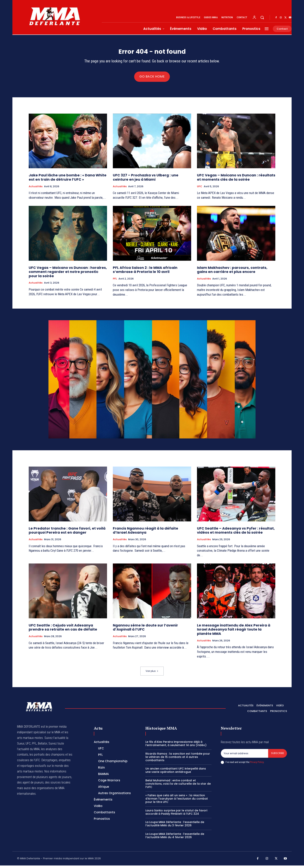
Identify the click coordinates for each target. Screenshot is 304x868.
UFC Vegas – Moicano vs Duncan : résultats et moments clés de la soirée (236, 180)
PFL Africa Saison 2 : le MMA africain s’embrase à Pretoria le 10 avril (145, 272)
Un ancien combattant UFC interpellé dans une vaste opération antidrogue (176, 773)
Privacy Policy (257, 765)
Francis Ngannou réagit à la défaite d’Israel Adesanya (146, 533)
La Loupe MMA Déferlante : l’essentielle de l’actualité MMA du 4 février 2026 (175, 838)
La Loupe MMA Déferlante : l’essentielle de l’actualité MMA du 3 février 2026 (175, 826)
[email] (244, 756)
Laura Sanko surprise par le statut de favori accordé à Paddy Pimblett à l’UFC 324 (176, 814)
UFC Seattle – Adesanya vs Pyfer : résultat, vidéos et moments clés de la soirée (236, 533)
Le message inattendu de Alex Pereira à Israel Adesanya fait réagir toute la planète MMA (234, 632)
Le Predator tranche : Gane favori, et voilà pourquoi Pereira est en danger (67, 533)
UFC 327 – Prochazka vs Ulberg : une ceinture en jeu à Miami (146, 180)
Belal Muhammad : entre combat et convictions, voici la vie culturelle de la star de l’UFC (178, 786)
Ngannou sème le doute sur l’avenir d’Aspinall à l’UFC (145, 630)
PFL (115, 281)
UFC (200, 189)
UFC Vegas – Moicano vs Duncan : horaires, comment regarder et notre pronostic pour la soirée (68, 274)
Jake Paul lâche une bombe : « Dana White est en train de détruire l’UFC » (68, 180)
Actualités (36, 189)
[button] (262, 17)
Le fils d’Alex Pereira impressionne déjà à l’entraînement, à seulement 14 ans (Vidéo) (176, 746)
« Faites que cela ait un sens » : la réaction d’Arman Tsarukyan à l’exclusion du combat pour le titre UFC (177, 801)
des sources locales (58, 785)
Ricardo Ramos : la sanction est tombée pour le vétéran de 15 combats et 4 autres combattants (178, 759)
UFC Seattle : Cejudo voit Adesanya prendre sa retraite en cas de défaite (63, 630)
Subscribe (277, 756)
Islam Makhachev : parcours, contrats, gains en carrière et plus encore (232, 272)
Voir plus (152, 673)
